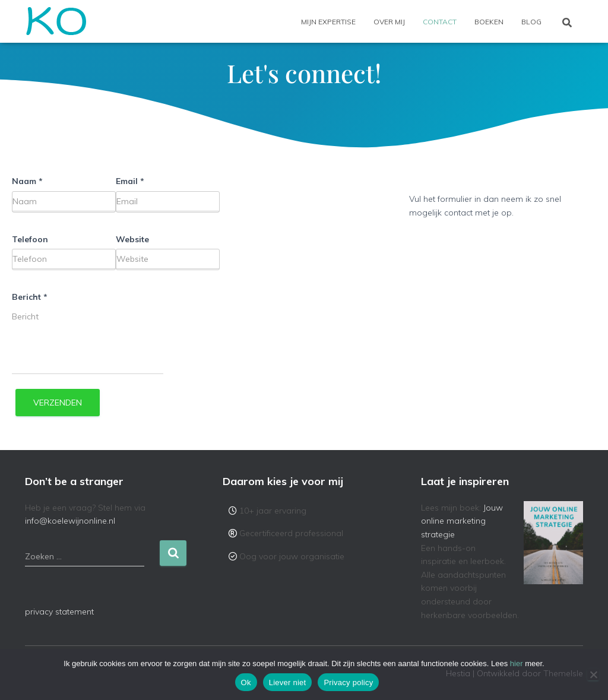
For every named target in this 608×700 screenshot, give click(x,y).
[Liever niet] (593, 674)
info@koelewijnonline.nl (70, 521)
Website (132, 239)
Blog (531, 22)
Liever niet (288, 682)
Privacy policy (348, 682)
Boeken (489, 22)
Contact (440, 22)
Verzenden (58, 403)
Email (130, 181)
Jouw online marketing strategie (462, 521)
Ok (246, 682)
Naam (27, 181)
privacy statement (59, 612)
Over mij (389, 22)
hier (517, 663)
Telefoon (30, 239)
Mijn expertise (328, 22)
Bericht (30, 297)
